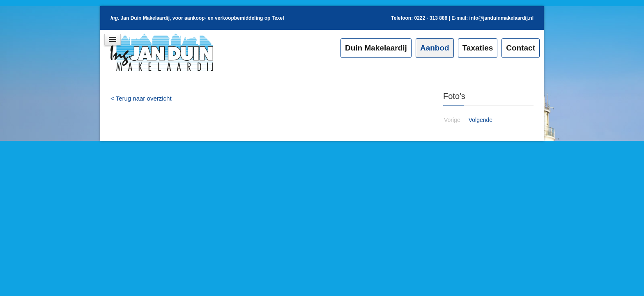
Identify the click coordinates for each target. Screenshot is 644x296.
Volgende (481, 120)
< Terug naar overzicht (141, 98)
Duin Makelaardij (376, 48)
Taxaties (478, 48)
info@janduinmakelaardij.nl (501, 18)
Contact (521, 48)
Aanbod (435, 48)
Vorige (452, 120)
